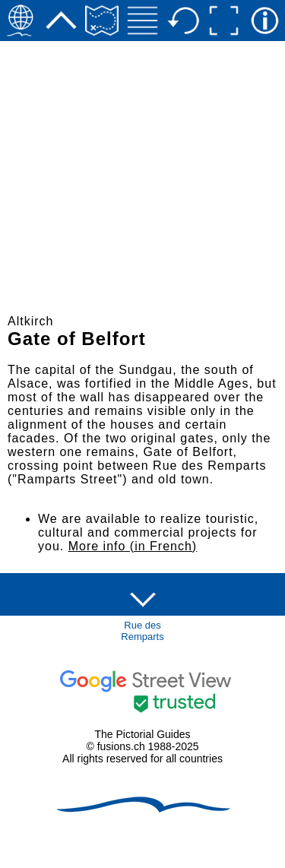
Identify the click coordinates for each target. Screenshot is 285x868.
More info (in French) (133, 546)
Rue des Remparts (142, 631)
